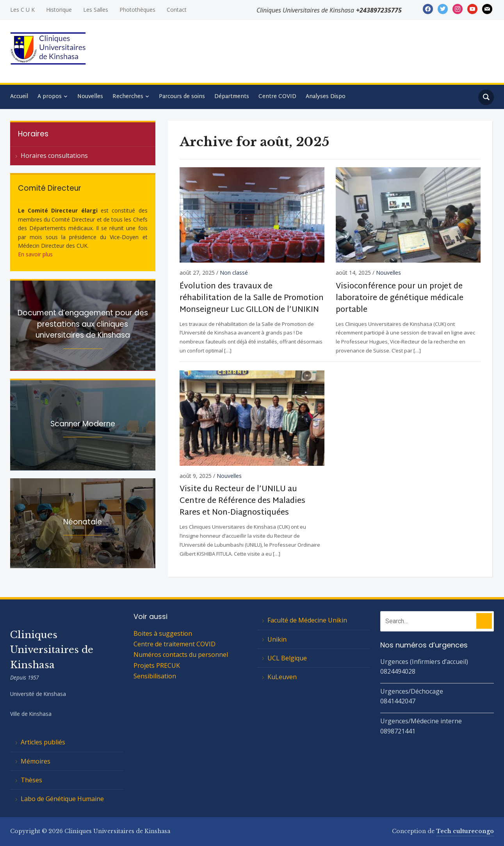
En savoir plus (35, 254)
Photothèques (137, 10)
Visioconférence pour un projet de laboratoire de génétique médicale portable (400, 298)
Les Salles (96, 10)
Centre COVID (277, 97)
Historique (59, 10)
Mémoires (36, 761)
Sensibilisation (155, 676)
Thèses (31, 780)
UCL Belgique (287, 658)
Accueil (19, 97)
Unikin (277, 639)
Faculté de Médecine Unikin (307, 620)
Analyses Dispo (326, 97)
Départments (232, 97)
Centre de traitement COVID (175, 644)
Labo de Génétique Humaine (62, 799)
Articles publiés (43, 742)
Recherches (128, 97)
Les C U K (22, 10)
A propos (50, 97)
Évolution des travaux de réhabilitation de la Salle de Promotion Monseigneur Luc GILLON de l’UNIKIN (252, 298)
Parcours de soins (182, 97)
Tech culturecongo (465, 831)
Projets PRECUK (157, 665)
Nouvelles (90, 97)
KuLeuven (282, 677)
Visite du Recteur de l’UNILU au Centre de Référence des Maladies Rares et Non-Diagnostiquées (242, 501)
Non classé (234, 273)
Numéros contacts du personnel (181, 655)
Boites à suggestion (163, 633)
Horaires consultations (54, 156)
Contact (177, 10)
